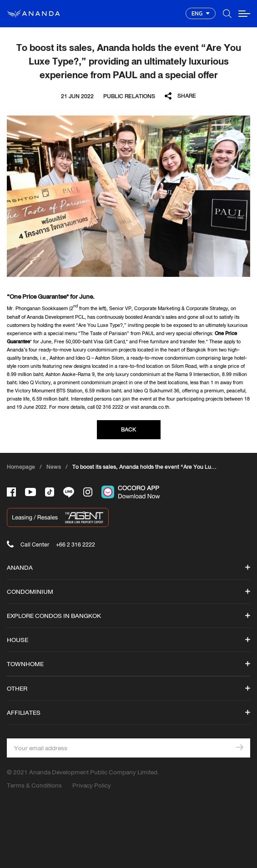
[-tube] (30, 492)
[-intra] (88, 492)
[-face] (11, 492)
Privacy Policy (92, 785)
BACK (128, 429)
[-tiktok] (50, 492)
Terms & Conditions (34, 785)
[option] (128, 196)
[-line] (69, 492)
